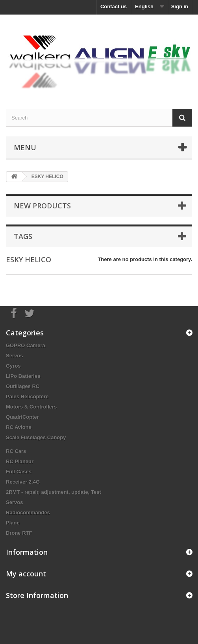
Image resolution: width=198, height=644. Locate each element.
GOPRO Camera (26, 345)
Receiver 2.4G (23, 482)
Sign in (180, 6)
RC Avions (19, 427)
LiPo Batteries (23, 376)
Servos (14, 356)
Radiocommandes (28, 512)
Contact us (114, 6)
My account (26, 574)
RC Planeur (20, 461)
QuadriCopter (22, 417)
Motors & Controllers (31, 407)
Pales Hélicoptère (27, 397)
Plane (13, 523)
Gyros (13, 366)
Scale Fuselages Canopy (36, 437)
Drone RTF (19, 533)
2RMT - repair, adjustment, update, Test (54, 492)
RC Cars (16, 451)
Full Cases (19, 472)
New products (42, 206)
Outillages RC (23, 386)
